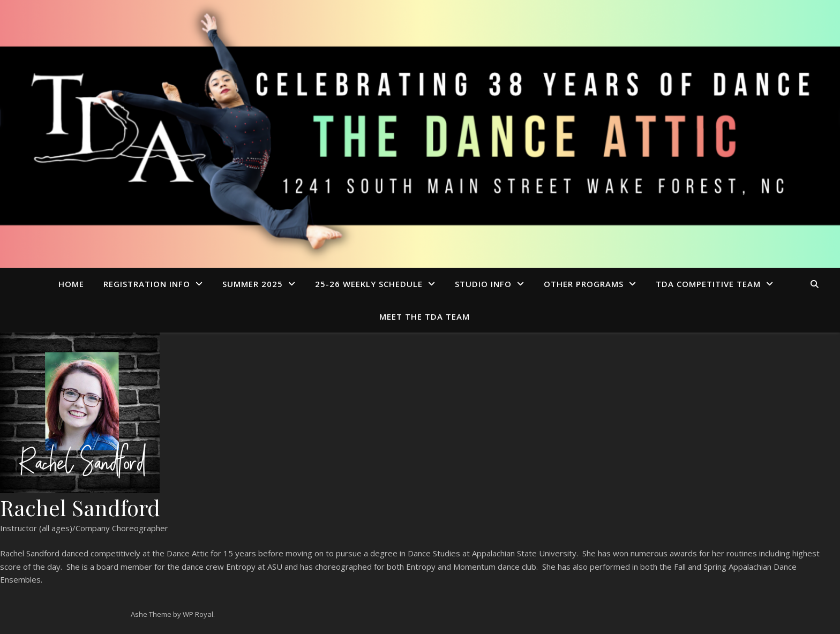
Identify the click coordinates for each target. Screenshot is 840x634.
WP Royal (198, 614)
